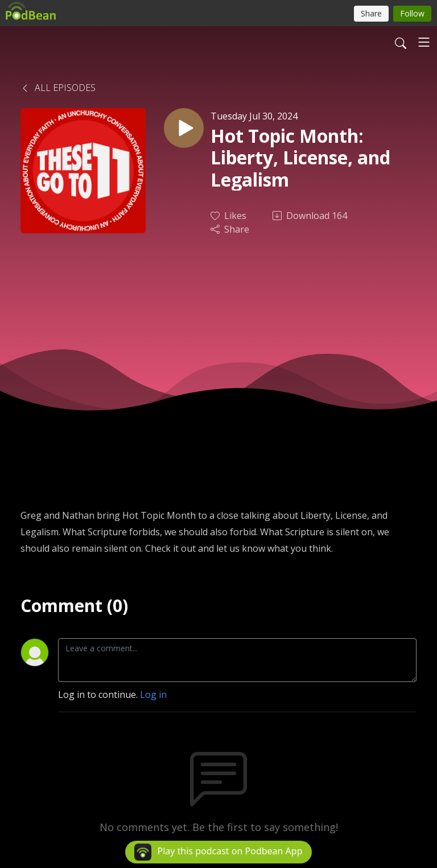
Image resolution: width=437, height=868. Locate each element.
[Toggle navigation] (424, 42)
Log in (153, 695)
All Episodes (58, 88)
